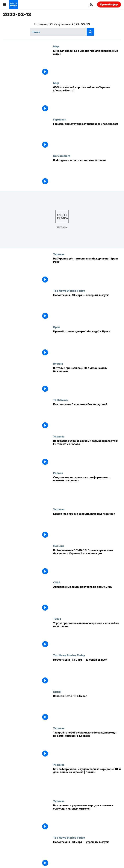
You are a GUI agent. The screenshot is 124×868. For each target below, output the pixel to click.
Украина (59, 254)
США (57, 582)
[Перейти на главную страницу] (13, 4)
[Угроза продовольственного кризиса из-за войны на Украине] (87, 635)
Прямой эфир (109, 4)
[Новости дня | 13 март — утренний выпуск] (87, 854)
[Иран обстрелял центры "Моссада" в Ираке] (87, 344)
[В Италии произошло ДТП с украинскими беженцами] (87, 380)
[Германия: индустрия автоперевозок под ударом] (87, 136)
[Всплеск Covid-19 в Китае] (87, 708)
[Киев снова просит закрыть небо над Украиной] (87, 526)
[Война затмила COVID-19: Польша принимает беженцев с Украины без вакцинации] (87, 563)
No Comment (62, 156)
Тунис (57, 619)
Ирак (57, 327)
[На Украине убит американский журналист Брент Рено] (87, 271)
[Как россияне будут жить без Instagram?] (87, 417)
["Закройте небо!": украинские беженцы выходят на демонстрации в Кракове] (87, 745)
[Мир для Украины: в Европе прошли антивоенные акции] (87, 63)
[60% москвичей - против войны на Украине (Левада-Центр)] (87, 100)
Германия (60, 119)
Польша (59, 546)
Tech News (60, 400)
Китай (57, 692)
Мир (56, 46)
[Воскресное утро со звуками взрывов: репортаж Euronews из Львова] (87, 453)
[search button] (90, 32)
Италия (58, 363)
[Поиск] (62, 32)
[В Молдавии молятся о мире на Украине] (87, 172)
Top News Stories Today (69, 291)
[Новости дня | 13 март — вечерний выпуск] (87, 307)
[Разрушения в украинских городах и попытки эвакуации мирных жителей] (87, 818)
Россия (58, 473)
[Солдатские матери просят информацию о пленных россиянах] (87, 490)
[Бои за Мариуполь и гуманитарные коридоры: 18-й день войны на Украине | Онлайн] (87, 781)
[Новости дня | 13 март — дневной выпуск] (87, 672)
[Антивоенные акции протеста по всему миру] (87, 599)
